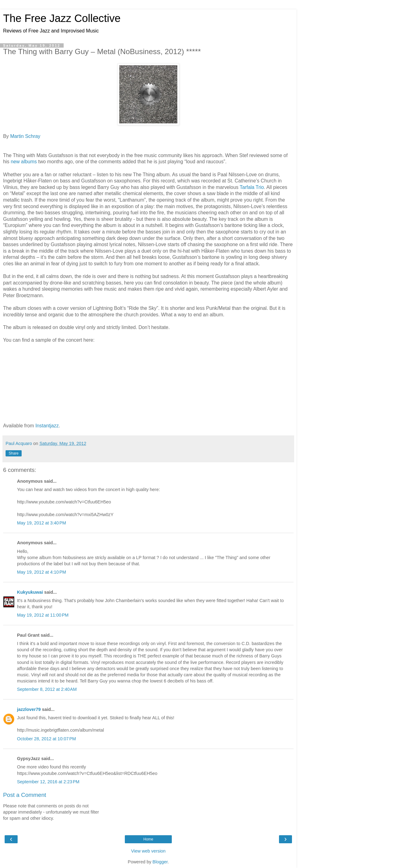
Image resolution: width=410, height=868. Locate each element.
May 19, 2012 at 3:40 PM (42, 523)
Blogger (160, 862)
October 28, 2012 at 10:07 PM (46, 739)
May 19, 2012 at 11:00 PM (43, 615)
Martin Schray (25, 136)
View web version (148, 851)
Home (148, 839)
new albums (24, 162)
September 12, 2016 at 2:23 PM (48, 782)
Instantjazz (47, 426)
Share (14, 453)
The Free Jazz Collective (62, 18)
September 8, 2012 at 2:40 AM (47, 689)
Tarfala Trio (252, 187)
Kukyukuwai (30, 592)
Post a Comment (25, 795)
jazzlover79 (29, 709)
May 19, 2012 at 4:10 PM (42, 572)
